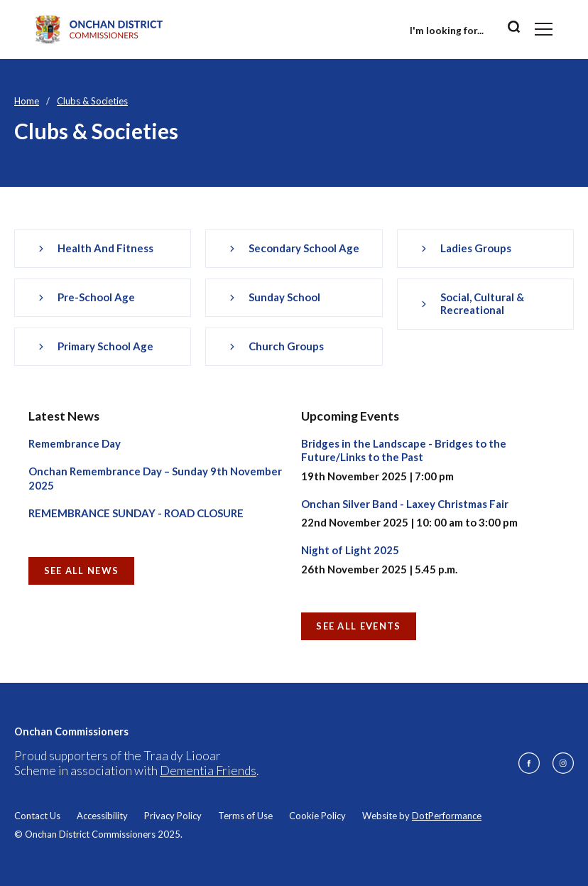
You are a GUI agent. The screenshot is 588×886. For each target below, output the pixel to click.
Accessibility (102, 816)
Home (27, 101)
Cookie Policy (317, 816)
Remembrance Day (75, 443)
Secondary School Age (304, 248)
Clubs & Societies (92, 101)
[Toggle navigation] (544, 29)
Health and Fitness (105, 248)
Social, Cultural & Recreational (482, 303)
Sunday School (284, 297)
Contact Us (37, 816)
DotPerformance (447, 816)
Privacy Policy (173, 816)
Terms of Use (245, 816)
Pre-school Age (96, 297)
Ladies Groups (476, 248)
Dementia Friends (208, 771)
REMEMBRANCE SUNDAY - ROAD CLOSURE (136, 513)
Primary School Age (105, 346)
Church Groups (286, 346)
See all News (82, 571)
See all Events (358, 626)
